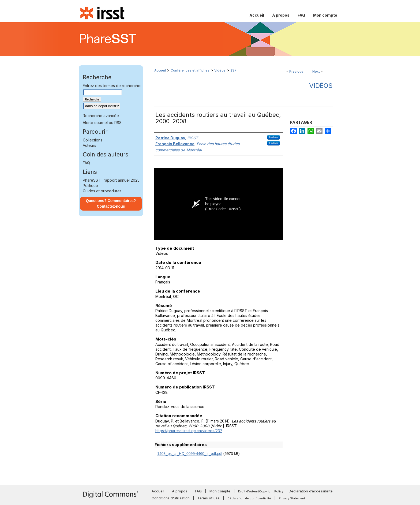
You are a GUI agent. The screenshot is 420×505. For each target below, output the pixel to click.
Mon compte (220, 491)
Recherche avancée (101, 116)
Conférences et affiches (190, 70)
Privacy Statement (292, 498)
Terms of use (209, 498)
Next (316, 71)
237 (233, 70)
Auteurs (89, 145)
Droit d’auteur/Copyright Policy (261, 491)
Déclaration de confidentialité (249, 498)
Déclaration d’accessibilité (311, 491)
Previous (296, 71)
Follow (273, 137)
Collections (93, 140)
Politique (90, 186)
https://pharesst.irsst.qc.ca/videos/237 (189, 431)
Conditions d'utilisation (171, 498)
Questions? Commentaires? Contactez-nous (111, 203)
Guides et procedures (102, 191)
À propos (180, 491)
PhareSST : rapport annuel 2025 (111, 180)
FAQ (86, 163)
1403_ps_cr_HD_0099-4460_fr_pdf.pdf (190, 454)
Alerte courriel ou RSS (102, 123)
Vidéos (220, 70)
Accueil (160, 70)
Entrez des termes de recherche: (112, 86)
